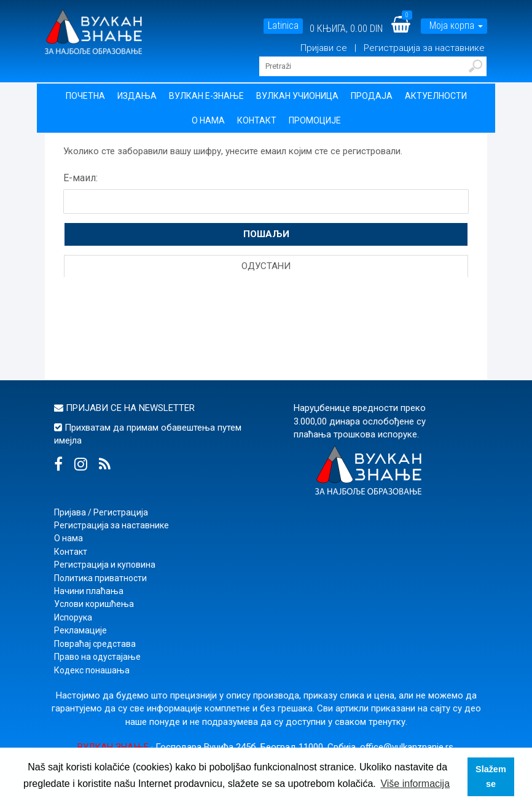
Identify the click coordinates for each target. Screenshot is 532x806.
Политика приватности (100, 578)
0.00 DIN (366, 29)
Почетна (85, 96)
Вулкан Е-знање (206, 96)
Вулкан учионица (297, 96)
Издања (137, 96)
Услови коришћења (94, 604)
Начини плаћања (89, 591)
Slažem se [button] (491, 777)
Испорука (73, 617)
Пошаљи (266, 234)
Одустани (266, 266)
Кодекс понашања (92, 670)
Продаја (372, 96)
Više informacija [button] (415, 784)
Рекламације (80, 630)
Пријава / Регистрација (101, 512)
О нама (208, 120)
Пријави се (325, 48)
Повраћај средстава (95, 644)
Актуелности (436, 96)
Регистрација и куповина (105, 565)
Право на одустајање (97, 657)
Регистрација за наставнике (424, 48)
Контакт (257, 120)
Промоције (315, 120)
